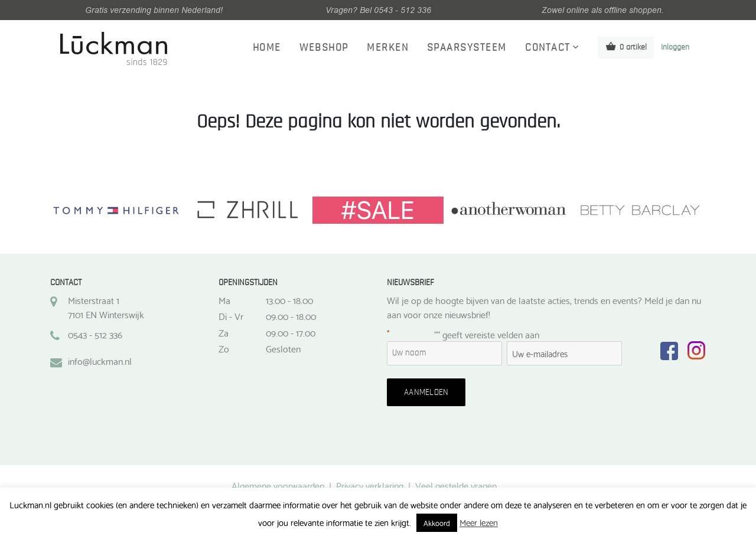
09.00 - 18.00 (291, 316)
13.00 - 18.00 (289, 300)
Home (267, 48)
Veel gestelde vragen (456, 485)
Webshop (324, 48)
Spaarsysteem (467, 48)
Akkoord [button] (437, 522)
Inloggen (675, 47)
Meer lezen (479, 522)
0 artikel (626, 46)
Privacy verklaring (370, 485)
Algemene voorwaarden (278, 485)
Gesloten (283, 348)
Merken (387, 48)
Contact (548, 48)
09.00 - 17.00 (291, 332)
